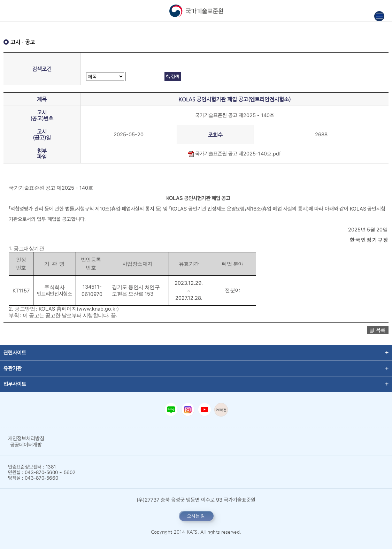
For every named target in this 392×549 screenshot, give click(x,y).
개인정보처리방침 (26, 439)
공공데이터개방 (26, 445)
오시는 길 (196, 516)
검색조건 (42, 69)
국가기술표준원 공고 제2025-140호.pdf (235, 154)
